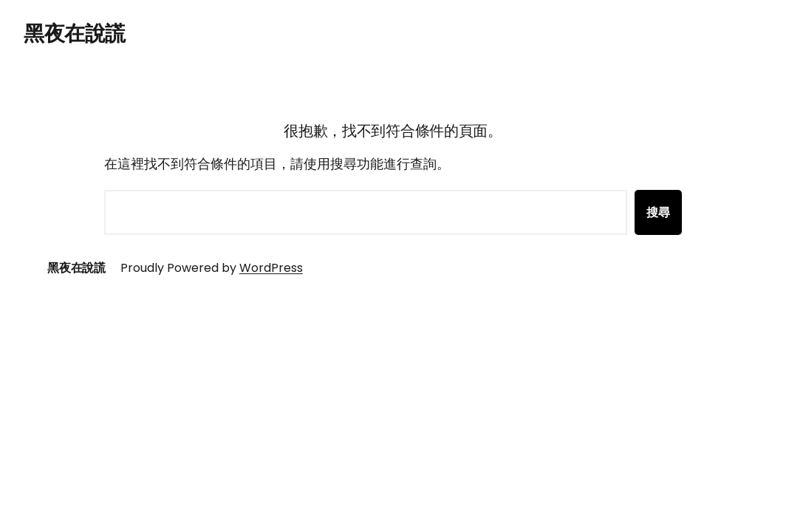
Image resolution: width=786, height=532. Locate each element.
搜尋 (658, 212)
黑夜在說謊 (75, 34)
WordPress (271, 268)
